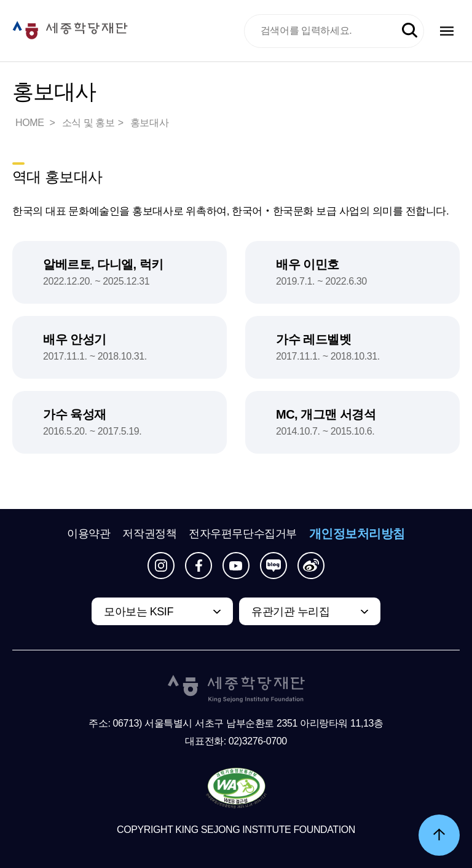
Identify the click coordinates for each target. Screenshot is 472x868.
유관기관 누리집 (290, 612)
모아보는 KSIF (139, 612)
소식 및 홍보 (88, 123)
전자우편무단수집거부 (243, 534)
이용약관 (88, 534)
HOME (31, 123)
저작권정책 (149, 534)
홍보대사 (149, 123)
